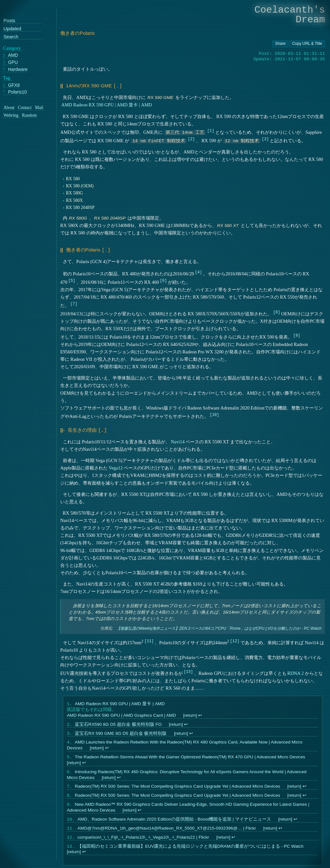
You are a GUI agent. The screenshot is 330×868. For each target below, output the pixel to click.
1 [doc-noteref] (211, 130)
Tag (7, 78)
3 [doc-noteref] (265, 138)
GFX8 (14, 85)
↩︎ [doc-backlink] (200, 714)
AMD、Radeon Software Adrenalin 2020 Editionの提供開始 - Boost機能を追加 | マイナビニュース (175, 824)
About (9, 108)
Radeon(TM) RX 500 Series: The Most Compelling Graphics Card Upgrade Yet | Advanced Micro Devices (178, 789)
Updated (12, 29)
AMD (13, 55)
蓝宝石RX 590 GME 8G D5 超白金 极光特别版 (121, 733)
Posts (9, 21)
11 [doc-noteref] (149, 639)
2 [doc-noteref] (191, 138)
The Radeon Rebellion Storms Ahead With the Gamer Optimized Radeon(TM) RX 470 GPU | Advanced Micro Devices (190, 759)
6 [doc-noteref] (164, 279)
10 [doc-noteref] (214, 413)
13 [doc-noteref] (188, 670)
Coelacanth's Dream (290, 15)
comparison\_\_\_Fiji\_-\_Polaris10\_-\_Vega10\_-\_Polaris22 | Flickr (144, 843)
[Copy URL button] (280, 44)
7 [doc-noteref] (74, 302)
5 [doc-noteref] (72, 279)
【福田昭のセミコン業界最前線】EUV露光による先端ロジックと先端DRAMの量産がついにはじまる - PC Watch (191, 853)
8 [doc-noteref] (277, 311)
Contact (25, 108)
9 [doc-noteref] (297, 334)
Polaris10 (17, 92)
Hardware (18, 69)
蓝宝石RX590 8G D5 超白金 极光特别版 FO (119, 724)
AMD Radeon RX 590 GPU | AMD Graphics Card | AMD (121, 714)
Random (29, 115)
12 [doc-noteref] (235, 639)
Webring (11, 115)
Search (11, 37)
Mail (39, 108)
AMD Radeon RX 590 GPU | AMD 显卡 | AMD (107, 104)
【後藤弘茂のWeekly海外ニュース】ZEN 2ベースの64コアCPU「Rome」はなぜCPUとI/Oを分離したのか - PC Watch (219, 627)
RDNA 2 (296, 671)
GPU (13, 62)
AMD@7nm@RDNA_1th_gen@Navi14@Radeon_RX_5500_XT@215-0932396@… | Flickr (167, 833)
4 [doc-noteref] (198, 271)
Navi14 (178, 440)
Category (12, 48)
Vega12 (116, 466)
